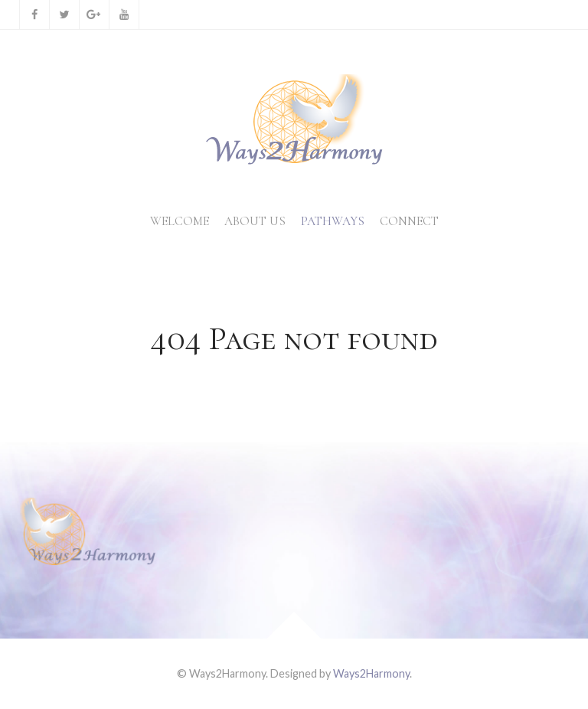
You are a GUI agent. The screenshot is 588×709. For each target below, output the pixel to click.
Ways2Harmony (371, 673)
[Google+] (94, 15)
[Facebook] (34, 15)
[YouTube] (124, 15)
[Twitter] (64, 15)
